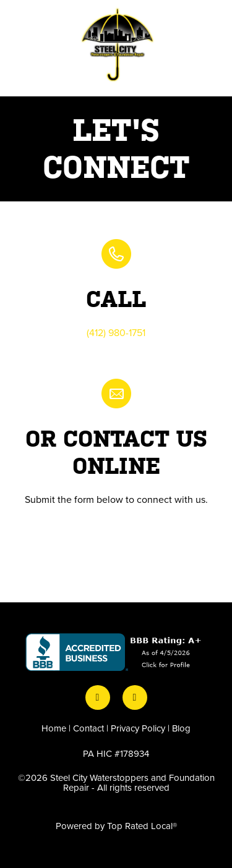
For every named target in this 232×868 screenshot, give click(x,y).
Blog (181, 728)
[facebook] (98, 697)
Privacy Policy (138, 728)
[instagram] (135, 697)
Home (54, 728)
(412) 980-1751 (116, 332)
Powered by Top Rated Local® (116, 826)
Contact (88, 728)
